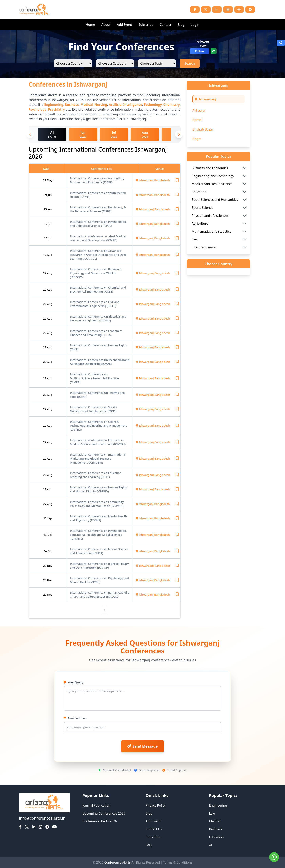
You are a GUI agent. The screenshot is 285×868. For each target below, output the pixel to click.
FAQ (149, 845)
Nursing (101, 105)
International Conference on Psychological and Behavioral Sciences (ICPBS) (98, 224)
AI (211, 845)
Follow (200, 51)
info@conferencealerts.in (42, 818)
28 (45, 180)
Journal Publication (96, 805)
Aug (50, 255)
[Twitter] (206, 10)
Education (216, 837)
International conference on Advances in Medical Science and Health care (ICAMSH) (98, 442)
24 (45, 551)
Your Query (73, 682)
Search (190, 63)
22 (45, 273)
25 (46, 209)
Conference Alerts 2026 (100, 821)
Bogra (197, 139)
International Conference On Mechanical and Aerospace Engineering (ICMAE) (100, 362)
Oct (50, 535)
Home (90, 25)
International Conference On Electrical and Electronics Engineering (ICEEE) (98, 318)
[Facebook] (195, 10)
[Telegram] (250, 10)
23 (46, 238)
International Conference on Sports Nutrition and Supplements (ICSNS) (93, 409)
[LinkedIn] (217, 10)
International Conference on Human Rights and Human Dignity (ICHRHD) (99, 489)
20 (45, 595)
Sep (49, 518)
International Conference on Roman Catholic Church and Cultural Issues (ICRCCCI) (100, 595)
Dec (50, 595)
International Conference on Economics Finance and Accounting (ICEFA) (96, 333)
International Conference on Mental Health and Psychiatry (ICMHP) (99, 518)
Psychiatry (56, 109)
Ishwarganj (207, 99)
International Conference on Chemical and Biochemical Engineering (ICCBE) (98, 289)
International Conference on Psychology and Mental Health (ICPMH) (99, 580)
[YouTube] (239, 10)
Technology (153, 105)
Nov (50, 566)
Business (72, 105)
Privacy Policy (156, 805)
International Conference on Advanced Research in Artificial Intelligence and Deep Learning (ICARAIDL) (98, 255)
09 (46, 195)
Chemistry (172, 105)
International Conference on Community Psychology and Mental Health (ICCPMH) (97, 504)
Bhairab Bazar (203, 129)
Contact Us (154, 829)
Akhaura (199, 110)
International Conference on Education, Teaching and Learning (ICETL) (96, 475)
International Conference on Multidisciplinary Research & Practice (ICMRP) (94, 378)
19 (46, 224)
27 (45, 504)
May (49, 180)
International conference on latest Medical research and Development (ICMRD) (98, 238)
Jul (50, 224)
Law (212, 813)
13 (45, 535)
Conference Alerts (118, 862)
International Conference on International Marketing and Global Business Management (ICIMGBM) (98, 458)
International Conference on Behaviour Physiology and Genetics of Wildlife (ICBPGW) (96, 273)
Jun (50, 195)
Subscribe (146, 25)
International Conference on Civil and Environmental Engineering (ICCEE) (95, 304)
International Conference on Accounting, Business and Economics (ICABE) (97, 180)
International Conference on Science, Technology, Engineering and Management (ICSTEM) (98, 426)
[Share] (214, 51)
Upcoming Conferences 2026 (104, 813)
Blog (181, 25)
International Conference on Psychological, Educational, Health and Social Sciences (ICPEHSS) (98, 535)
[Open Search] (281, 43)
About (106, 25)
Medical (87, 105)
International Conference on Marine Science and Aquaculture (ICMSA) (99, 551)
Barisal (197, 120)
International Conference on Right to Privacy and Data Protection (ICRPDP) (100, 566)
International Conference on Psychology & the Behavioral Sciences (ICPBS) (98, 209)
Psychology (37, 109)
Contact (165, 25)
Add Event (124, 25)
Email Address (75, 718)
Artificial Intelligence (125, 105)
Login (195, 25)
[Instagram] (228, 10)
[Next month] (179, 134)
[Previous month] (30, 134)
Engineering (54, 105)
